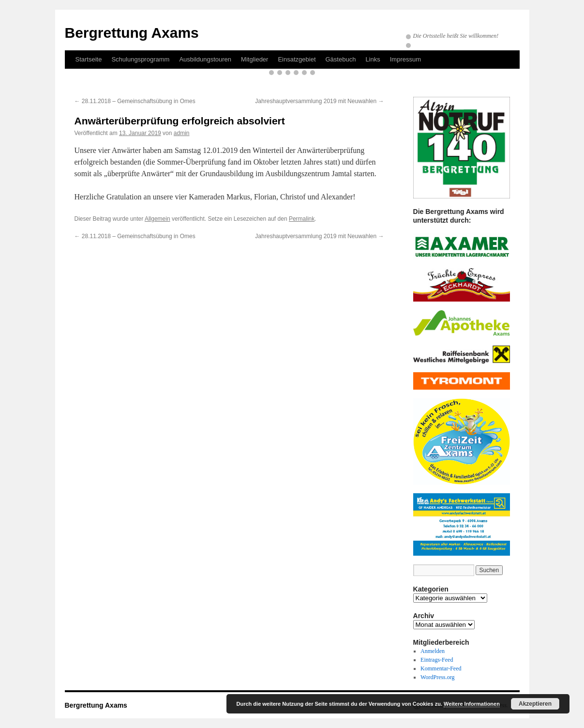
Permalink (302, 219)
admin (182, 133)
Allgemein (157, 219)
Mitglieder (255, 59)
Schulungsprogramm (140, 59)
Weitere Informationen (472, 704)
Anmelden (433, 651)
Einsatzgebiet (297, 59)
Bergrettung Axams (132, 33)
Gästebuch (341, 59)
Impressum (405, 59)
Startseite (89, 59)
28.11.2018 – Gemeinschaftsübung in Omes (135, 101)
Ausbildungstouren (205, 59)
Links (373, 59)
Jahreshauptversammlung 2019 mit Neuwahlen (319, 101)
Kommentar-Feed (441, 668)
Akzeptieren (535, 704)
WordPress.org (437, 677)
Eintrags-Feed (437, 660)
